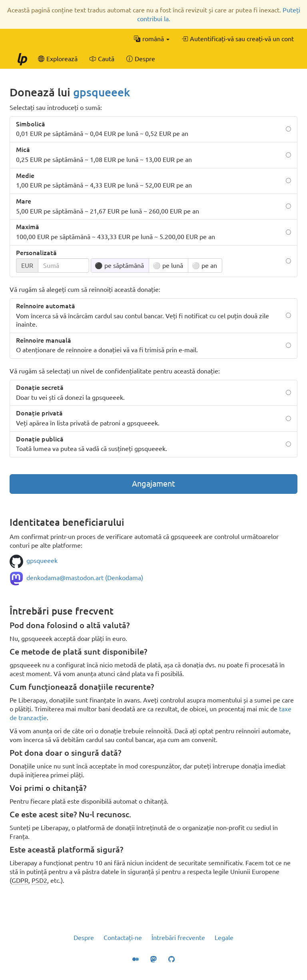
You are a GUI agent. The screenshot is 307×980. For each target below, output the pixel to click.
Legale (224, 938)
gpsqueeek (102, 92)
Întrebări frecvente (178, 938)
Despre (84, 938)
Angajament (153, 484)
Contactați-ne (123, 938)
